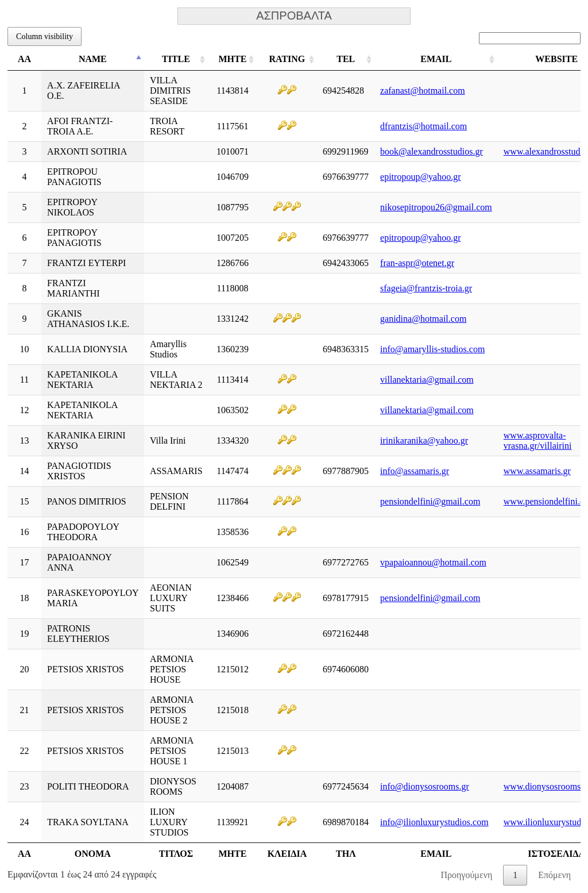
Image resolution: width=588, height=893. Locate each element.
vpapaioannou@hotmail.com (433, 562)
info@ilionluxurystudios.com (434, 822)
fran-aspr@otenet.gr (417, 263)
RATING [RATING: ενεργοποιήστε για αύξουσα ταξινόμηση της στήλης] (287, 59)
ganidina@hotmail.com (423, 319)
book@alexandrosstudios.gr (432, 151)
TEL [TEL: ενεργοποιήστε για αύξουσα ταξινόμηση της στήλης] (346, 59)
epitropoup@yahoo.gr (420, 177)
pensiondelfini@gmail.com (430, 501)
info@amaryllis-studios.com (432, 349)
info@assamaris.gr (415, 471)
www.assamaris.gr (537, 471)
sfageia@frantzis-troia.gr (426, 288)
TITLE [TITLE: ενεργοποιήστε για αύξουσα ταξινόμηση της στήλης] (176, 59)
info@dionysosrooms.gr (425, 786)
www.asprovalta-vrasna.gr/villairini (538, 440)
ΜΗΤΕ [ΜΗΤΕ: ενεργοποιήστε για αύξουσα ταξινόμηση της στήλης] (232, 59)
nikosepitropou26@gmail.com (436, 207)
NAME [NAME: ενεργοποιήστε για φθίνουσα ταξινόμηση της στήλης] (93, 59)
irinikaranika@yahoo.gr (424, 440)
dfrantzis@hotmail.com (423, 126)
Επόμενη (554, 875)
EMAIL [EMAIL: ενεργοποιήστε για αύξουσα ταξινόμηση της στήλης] (436, 59)
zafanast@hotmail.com (423, 91)
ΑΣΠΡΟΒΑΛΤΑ (294, 16)
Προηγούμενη (466, 875)
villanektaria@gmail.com (427, 380)
